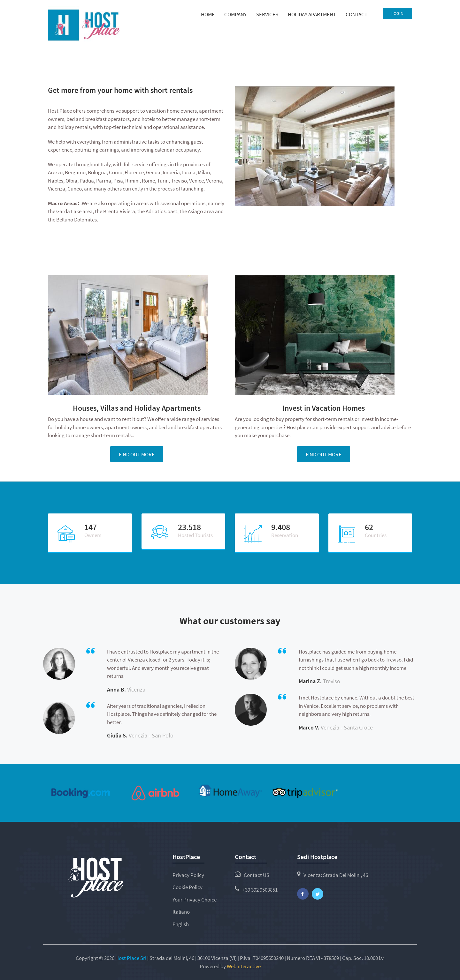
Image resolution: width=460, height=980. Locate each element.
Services (267, 14)
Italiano (181, 912)
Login (397, 13)
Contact (356, 14)
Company (235, 14)
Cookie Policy (188, 887)
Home (208, 14)
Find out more (137, 454)
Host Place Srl (131, 958)
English (181, 924)
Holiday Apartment (312, 14)
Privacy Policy (188, 875)
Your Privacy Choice (195, 900)
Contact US (257, 875)
